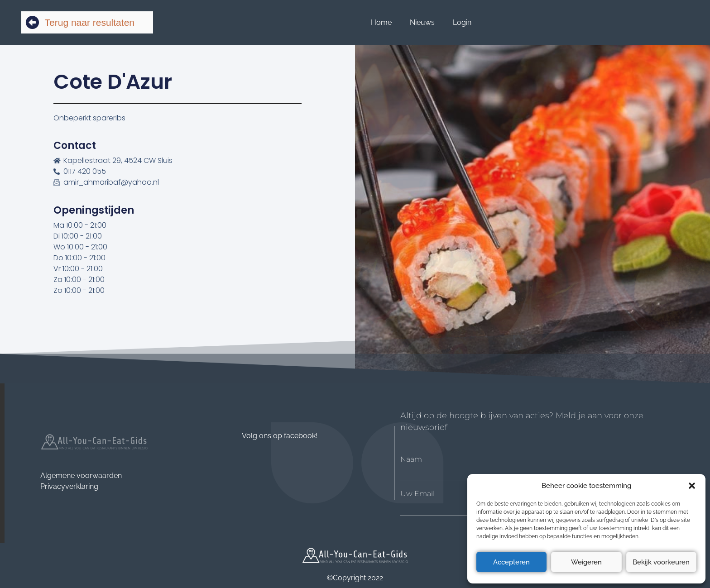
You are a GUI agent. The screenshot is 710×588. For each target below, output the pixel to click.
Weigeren (586, 562)
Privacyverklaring (69, 486)
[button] (692, 486)
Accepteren (511, 562)
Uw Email (417, 494)
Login (462, 22)
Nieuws (422, 22)
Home (381, 22)
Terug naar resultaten (90, 22)
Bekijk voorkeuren (661, 562)
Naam (411, 459)
